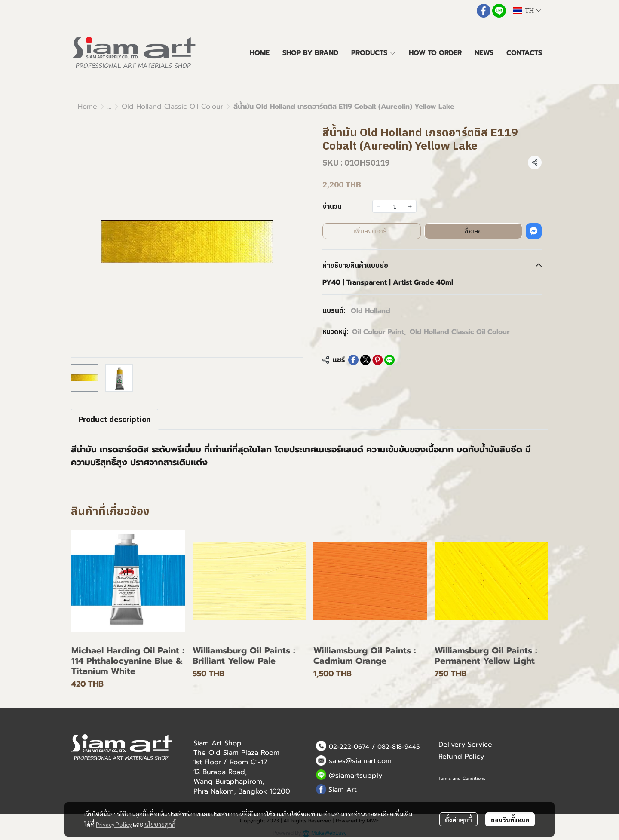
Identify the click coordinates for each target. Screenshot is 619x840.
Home (87, 107)
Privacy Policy (114, 824)
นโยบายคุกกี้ (160, 824)
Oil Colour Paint (379, 332)
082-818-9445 (399, 747)
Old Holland (371, 311)
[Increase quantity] (410, 206)
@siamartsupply (355, 776)
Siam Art (343, 790)
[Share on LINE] (389, 360)
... (109, 107)
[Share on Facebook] (353, 360)
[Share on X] (365, 360)
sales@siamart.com (360, 761)
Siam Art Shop (218, 743)
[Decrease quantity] (379, 206)
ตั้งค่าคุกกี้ (458, 819)
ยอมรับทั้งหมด (510, 819)
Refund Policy (461, 757)
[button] (527, 11)
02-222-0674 (349, 747)
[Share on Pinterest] (377, 360)
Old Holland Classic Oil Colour (172, 107)
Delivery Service (465, 745)
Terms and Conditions (462, 778)
